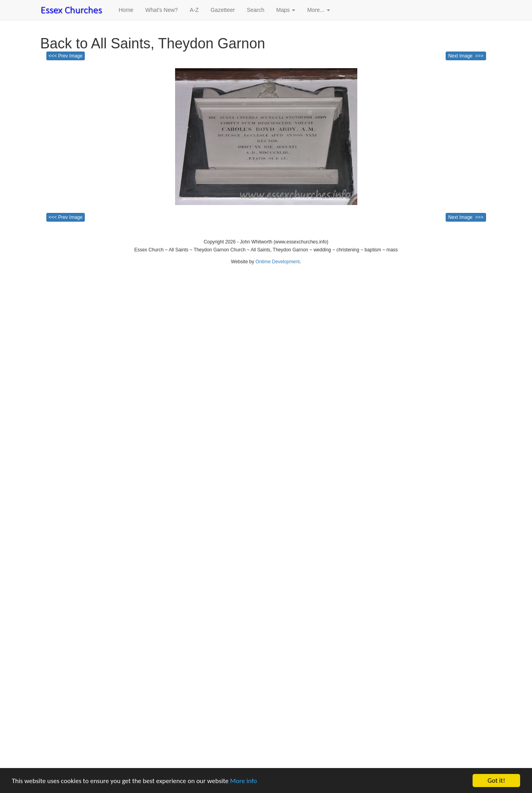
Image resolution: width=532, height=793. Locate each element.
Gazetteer (222, 10)
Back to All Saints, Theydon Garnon (153, 43)
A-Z (194, 10)
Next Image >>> (466, 56)
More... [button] (318, 10)
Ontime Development (278, 262)
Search (256, 10)
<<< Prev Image (66, 56)
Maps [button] (286, 10)
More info (244, 781)
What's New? (162, 10)
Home (126, 10)
